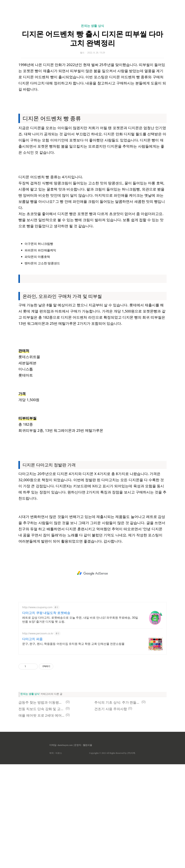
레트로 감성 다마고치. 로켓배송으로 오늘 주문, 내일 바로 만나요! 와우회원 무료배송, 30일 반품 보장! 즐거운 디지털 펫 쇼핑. (80, 723)
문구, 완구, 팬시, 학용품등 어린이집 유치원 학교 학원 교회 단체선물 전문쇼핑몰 (73, 747)
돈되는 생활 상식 (92, 76)
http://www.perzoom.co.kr (38, 737)
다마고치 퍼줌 (32, 743)
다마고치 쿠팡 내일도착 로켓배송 (46, 716)
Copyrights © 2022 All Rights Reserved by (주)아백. (112, 857)
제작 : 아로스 (56, 857)
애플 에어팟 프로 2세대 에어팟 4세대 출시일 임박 (41, 819)
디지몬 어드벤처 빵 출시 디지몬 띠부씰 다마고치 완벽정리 (92, 89)
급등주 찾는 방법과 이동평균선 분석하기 (41, 806)
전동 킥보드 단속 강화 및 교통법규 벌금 (41, 813)
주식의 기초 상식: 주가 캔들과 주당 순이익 (117, 806)
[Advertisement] (92, 34)
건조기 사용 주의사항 (111, 813)
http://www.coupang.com (37, 711)
